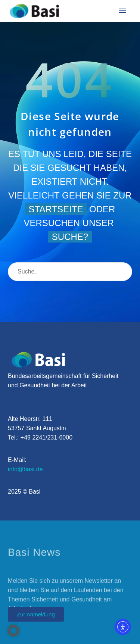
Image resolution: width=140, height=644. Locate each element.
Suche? (70, 237)
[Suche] (70, 272)
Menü (122, 11)
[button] (13, 631)
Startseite (56, 209)
